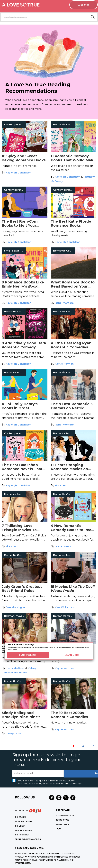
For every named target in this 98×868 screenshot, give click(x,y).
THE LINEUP (20, 826)
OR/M (58, 829)
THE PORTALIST (22, 835)
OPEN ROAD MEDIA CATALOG (28, 839)
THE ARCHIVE (21, 817)
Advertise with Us (65, 816)
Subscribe (83, 5)
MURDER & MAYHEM (23, 830)
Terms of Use (62, 820)
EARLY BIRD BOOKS (23, 822)
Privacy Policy (63, 824)
